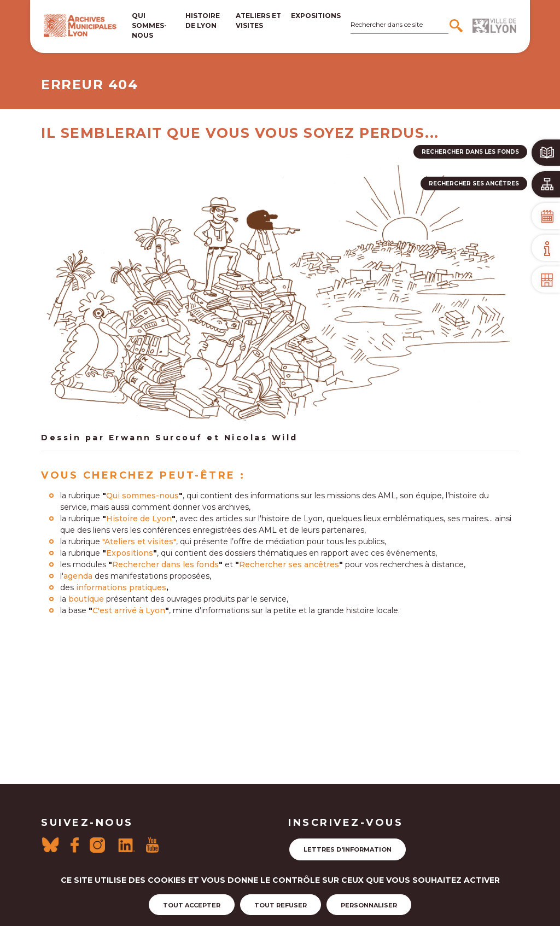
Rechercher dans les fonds (165, 564)
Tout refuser (281, 905)
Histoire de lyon (203, 21)
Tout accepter (192, 905)
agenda (78, 576)
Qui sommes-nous (149, 25)
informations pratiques (121, 587)
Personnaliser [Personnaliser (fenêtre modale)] (369, 905)
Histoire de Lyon (139, 519)
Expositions (316, 16)
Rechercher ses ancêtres (289, 564)
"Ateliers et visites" (139, 541)
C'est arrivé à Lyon (129, 610)
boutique (86, 599)
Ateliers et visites (258, 21)
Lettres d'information (348, 849)
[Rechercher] (458, 26)
